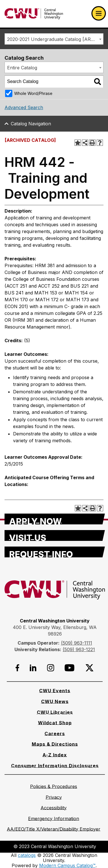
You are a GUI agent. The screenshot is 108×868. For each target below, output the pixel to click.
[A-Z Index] (55, 755)
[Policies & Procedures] (54, 786)
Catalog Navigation (31, 124)
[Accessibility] (54, 808)
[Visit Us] (55, 535)
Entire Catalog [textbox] (22, 68)
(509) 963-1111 (77, 643)
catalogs (27, 855)
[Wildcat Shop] (55, 723)
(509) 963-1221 (79, 649)
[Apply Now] (55, 519)
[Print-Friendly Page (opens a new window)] (92, 143)
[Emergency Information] (54, 819)
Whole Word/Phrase (33, 93)
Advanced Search (24, 107)
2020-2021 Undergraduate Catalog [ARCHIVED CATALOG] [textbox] (55, 39)
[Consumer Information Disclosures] (55, 766)
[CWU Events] (55, 691)
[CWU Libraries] (55, 712)
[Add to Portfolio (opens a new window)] (78, 143)
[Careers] (55, 734)
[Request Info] (55, 552)
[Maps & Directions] (55, 744)
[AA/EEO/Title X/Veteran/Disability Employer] (54, 829)
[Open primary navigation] (99, 13)
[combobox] (54, 39)
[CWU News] (55, 701)
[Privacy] (54, 797)
